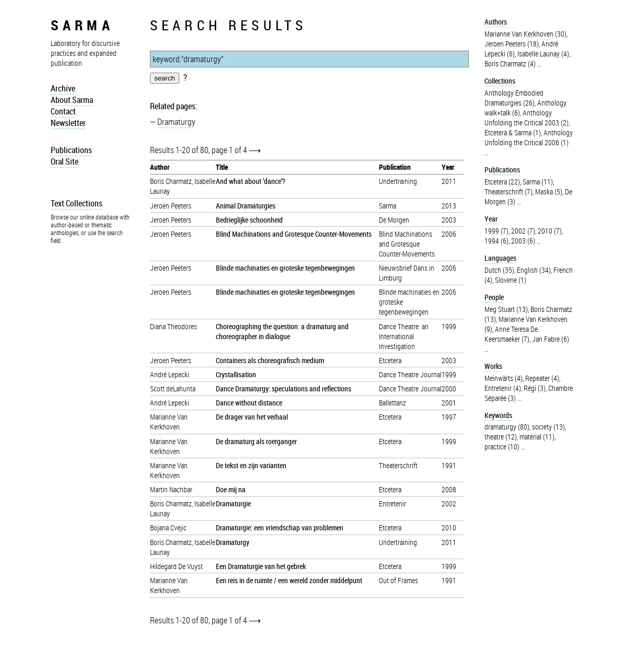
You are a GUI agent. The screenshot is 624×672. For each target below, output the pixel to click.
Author (160, 167)
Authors (496, 22)
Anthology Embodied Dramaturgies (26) (514, 98)
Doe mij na (231, 489)
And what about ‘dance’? (251, 181)
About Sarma (72, 100)
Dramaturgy (176, 122)
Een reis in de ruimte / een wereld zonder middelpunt (289, 580)
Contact (63, 111)
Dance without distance (249, 403)
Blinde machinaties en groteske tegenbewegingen (285, 268)
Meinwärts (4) (504, 378)
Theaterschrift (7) (509, 192)
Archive (63, 88)
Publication (395, 167)
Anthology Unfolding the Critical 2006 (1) (529, 137)
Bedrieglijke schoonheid (249, 220)
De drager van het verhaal (252, 417)
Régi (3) (535, 388)
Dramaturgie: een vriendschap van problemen (280, 528)
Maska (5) (549, 192)
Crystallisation (236, 374)
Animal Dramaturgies (246, 206)
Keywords (498, 415)
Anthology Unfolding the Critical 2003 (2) (527, 118)
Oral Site (65, 161)
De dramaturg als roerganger (256, 441)
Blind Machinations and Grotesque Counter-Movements (294, 234)
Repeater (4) (542, 378)
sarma (82, 25)
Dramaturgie (233, 503)
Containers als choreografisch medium (270, 360)
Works (493, 366)
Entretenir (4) (503, 388)
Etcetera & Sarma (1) (513, 132)
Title (222, 167)
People (494, 297)
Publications (71, 150)
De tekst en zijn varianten (251, 465)
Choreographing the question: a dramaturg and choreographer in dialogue (282, 331)
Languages (500, 258)
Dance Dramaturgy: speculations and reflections (284, 389)
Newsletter (68, 123)
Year (448, 167)
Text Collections (77, 203)
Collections (500, 81)
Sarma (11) (538, 182)
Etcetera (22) (502, 182)
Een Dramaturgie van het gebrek (261, 566)
